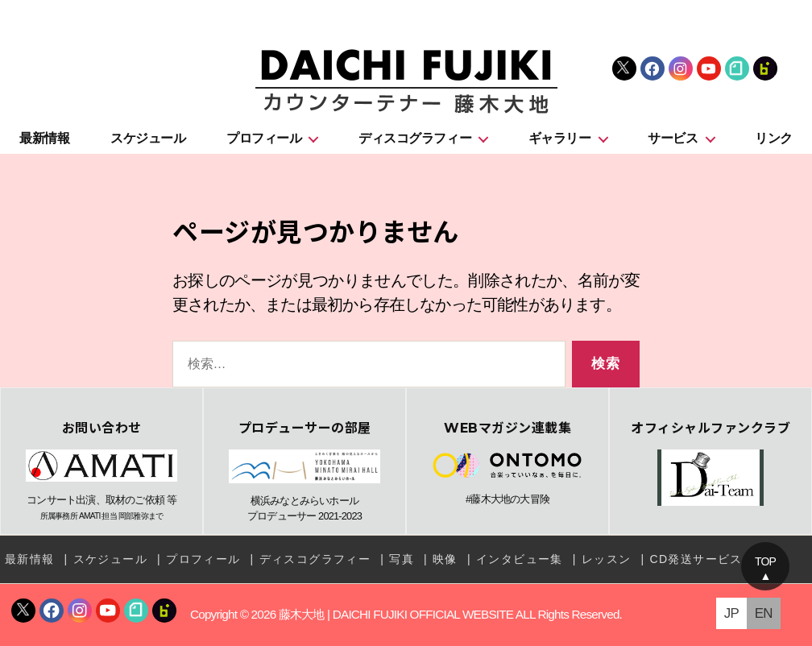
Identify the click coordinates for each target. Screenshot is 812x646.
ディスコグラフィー (415, 138)
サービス (673, 138)
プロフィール (264, 138)
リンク (774, 138)
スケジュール (148, 138)
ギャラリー (560, 138)
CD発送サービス (696, 559)
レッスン (607, 559)
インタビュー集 (520, 559)
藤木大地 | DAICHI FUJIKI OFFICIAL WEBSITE (396, 614)
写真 (402, 559)
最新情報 (44, 138)
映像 (445, 559)
